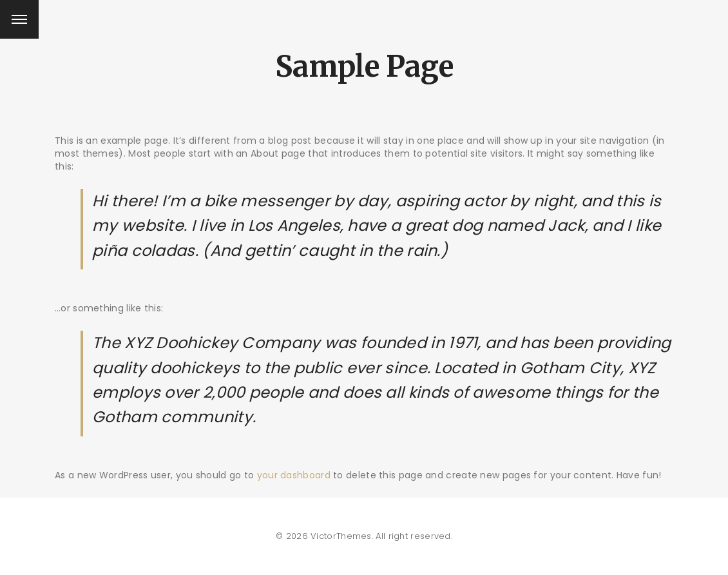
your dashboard (294, 475)
